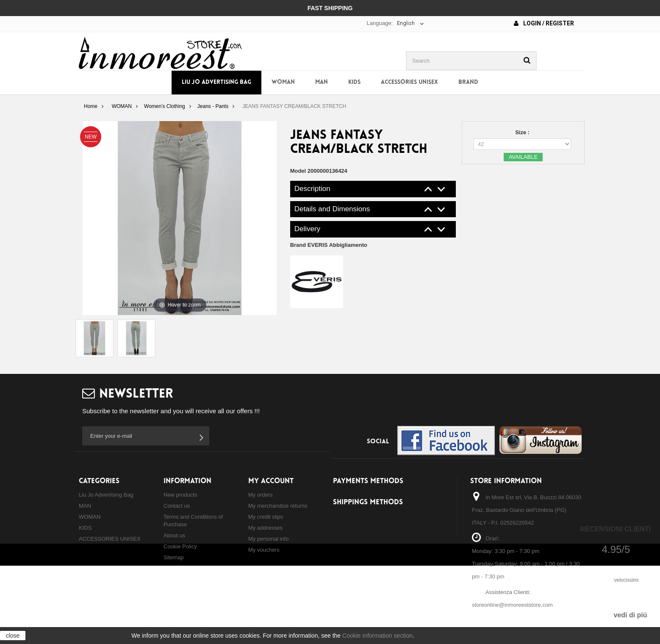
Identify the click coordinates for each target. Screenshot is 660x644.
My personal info (268, 539)
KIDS (354, 82)
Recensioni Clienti (616, 529)
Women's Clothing (165, 106)
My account (271, 481)
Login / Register (544, 23)
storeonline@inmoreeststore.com (512, 605)
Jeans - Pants (213, 106)
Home (91, 106)
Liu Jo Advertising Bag (216, 82)
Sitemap (174, 557)
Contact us (177, 506)
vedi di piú (630, 615)
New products (180, 495)
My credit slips (266, 517)
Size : (523, 132)
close (13, 636)
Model (298, 171)
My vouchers (264, 550)
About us (174, 535)
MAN (322, 82)
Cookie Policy (180, 546)
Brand (468, 82)
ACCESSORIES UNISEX (409, 82)
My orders (261, 495)
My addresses (265, 528)
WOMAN (283, 82)
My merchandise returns (278, 506)
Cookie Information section (377, 636)
